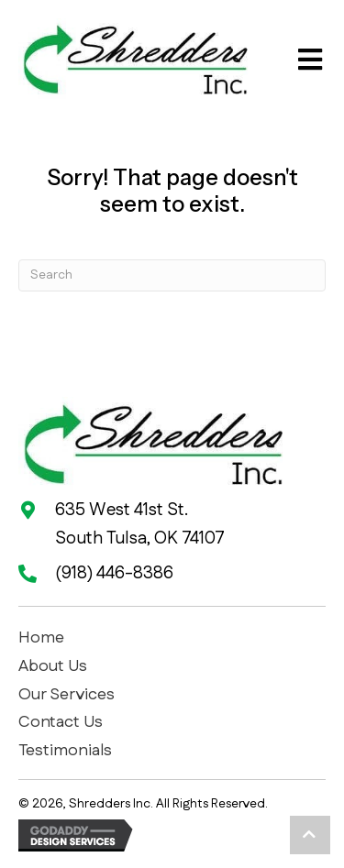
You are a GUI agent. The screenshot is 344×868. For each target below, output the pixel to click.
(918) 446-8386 (114, 573)
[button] (310, 835)
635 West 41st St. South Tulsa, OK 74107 (140, 524)
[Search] (172, 275)
